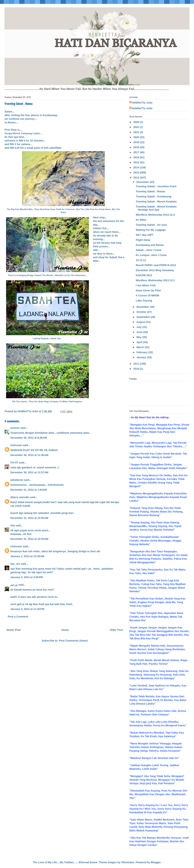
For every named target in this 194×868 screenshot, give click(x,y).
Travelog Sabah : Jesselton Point (156, 186)
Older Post (116, 630)
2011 (137, 364)
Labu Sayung (144, 301)
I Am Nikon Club (146, 285)
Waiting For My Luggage (151, 230)
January (142, 357)
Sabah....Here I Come (149, 250)
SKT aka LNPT (145, 235)
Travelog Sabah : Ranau (150, 191)
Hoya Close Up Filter (148, 290)
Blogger (156, 862)
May (139, 337)
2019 (137, 142)
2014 (137, 167)
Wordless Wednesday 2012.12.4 (155, 215)
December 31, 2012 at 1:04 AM (29, 490)
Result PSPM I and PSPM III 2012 (156, 265)
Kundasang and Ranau (150, 245)
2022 (137, 127)
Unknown (16, 445)
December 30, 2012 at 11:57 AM (29, 472)
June (140, 332)
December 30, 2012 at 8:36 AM (29, 438)
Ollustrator (128, 862)
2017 (137, 152)
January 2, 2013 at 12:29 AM (27, 556)
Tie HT (14, 463)
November (143, 307)
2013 (137, 173)
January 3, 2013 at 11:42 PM (27, 609)
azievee (15, 428)
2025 (137, 122)
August (141, 322)
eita (13, 525)
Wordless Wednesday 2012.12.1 (155, 280)
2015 (137, 162)
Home (65, 630)
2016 (137, 157)
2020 (137, 137)
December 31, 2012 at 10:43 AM (29, 539)
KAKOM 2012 (144, 275)
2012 (137, 178)
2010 (137, 369)
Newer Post (14, 630)
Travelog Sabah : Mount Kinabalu (156, 202)
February (142, 352)
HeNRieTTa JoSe (142, 103)
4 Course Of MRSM (147, 295)
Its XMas (141, 220)
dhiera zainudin (20, 497)
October (142, 312)
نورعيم (14, 585)
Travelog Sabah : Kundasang (154, 196)
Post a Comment (18, 617)
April (140, 342)
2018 (137, 147)
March (141, 347)
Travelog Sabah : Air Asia (151, 225)
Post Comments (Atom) (73, 641)
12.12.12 (141, 260)
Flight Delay (143, 240)
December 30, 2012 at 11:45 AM (29, 455)
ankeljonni (17, 480)
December (143, 182)
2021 (137, 132)
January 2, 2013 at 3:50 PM (27, 577)
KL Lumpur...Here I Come (151, 255)
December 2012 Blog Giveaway (155, 270)
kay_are (15, 564)
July (139, 327)
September (143, 317)
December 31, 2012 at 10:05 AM (29, 518)
